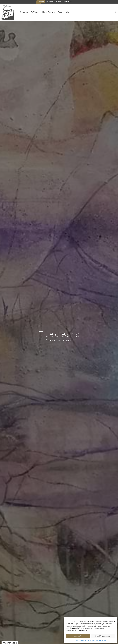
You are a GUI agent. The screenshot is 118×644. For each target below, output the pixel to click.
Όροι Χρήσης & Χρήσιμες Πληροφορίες (96, 640)
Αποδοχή (78, 636)
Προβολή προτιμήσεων (103, 636)
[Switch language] (116, 12)
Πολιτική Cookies (79, 640)
